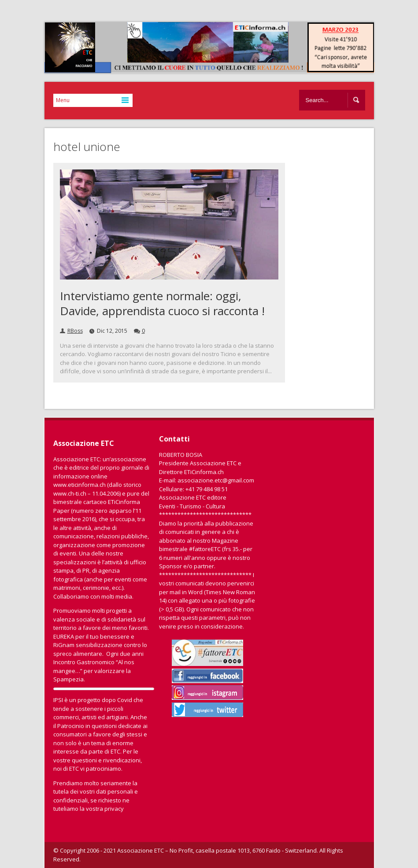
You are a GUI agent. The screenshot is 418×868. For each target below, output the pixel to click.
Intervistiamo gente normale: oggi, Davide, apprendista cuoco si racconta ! (162, 303)
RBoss (75, 331)
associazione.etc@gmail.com (216, 480)
